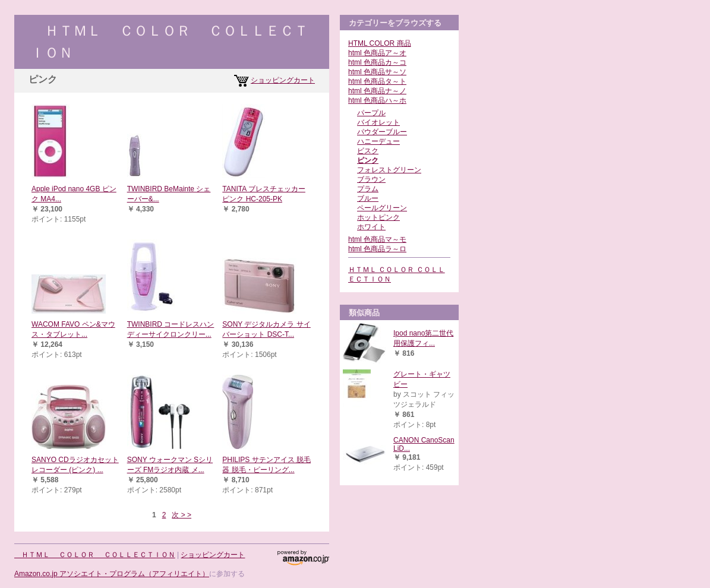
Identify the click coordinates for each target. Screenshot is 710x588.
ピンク (368, 160)
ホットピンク (378, 217)
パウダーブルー (382, 132)
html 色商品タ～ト (377, 81)
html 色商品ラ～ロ (377, 249)
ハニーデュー (378, 141)
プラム (368, 189)
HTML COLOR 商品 (380, 43)
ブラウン (371, 179)
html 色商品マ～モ (377, 239)
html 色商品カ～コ (377, 62)
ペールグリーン (382, 208)
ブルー (368, 198)
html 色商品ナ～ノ (377, 91)
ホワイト (371, 227)
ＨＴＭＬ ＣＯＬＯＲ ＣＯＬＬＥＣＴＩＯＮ (95, 555)
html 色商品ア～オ (377, 53)
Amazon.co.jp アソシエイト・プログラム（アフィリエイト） (112, 574)
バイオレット (378, 122)
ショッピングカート (283, 80)
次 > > (182, 515)
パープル (371, 113)
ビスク (368, 151)
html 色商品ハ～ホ (377, 100)
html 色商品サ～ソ (377, 72)
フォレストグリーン (389, 170)
